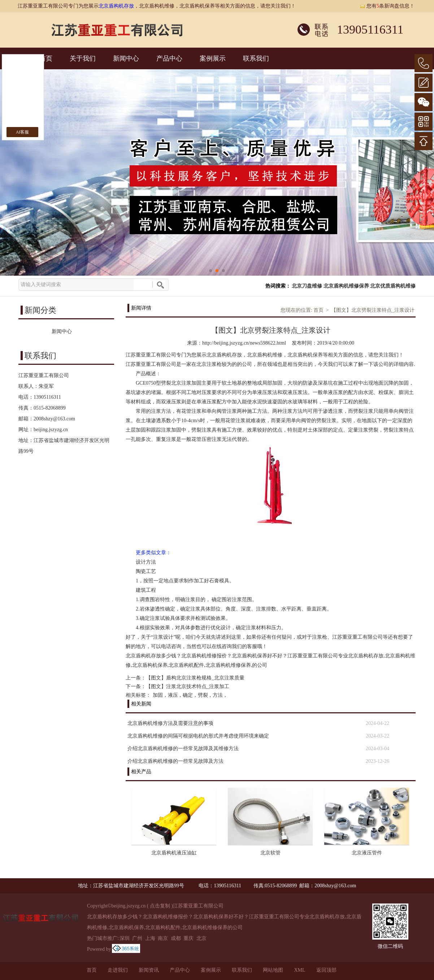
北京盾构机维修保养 (346, 286)
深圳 (125, 938)
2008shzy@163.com (54, 419)
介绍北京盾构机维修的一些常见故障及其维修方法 (183, 749)
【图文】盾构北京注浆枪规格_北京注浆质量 (195, 678)
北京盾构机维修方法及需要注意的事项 (170, 723)
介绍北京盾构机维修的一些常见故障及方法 (175, 761)
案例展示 (213, 58)
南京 (163, 938)
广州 (137, 938)
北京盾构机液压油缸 (174, 853)
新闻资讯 (149, 970)
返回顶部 (326, 970)
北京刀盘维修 (307, 286)
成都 (176, 938)
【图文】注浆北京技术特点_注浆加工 (188, 686)
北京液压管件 (367, 853)
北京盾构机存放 (116, 6)
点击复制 (160, 906)
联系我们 (256, 58)
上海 (150, 938)
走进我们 (118, 970)
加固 (158, 695)
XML (300, 970)
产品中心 (169, 58)
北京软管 (270, 853)
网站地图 (273, 970)
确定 (188, 695)
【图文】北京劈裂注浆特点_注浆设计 (373, 310)
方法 (218, 695)
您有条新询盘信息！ (387, 6)
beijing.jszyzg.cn (51, 430)
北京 (201, 938)
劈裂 (203, 695)
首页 (318, 310)
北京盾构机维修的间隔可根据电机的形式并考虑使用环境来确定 (198, 736)
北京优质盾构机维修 (393, 286)
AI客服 (23, 132)
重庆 (188, 938)
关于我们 (83, 58)
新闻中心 (126, 58)
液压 (173, 695)
